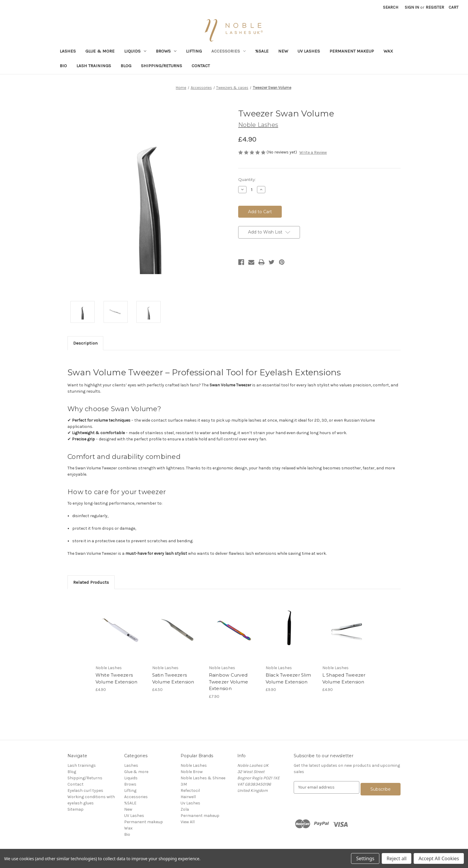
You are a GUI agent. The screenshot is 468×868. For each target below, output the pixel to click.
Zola (185, 809)
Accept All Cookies (439, 858)
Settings (365, 858)
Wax (388, 51)
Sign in (412, 7)
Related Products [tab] (91, 582)
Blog (126, 66)
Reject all (397, 858)
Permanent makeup (352, 51)
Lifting (194, 51)
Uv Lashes (190, 803)
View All (188, 822)
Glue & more (100, 51)
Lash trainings (94, 66)
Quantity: (247, 179)
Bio (63, 66)
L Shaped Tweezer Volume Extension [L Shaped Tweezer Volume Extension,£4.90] (344, 678)
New (283, 51)
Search (391, 7)
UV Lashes (309, 51)
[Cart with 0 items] (454, 7)
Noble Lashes (194, 765)
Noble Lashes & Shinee (203, 778)
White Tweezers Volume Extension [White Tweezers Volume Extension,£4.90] (117, 678)
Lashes (68, 51)
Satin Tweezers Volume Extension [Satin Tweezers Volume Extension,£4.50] (173, 678)
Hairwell (188, 797)
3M (184, 784)
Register (435, 7)
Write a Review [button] (313, 152)
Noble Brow (192, 772)
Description (85, 343)
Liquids (135, 51)
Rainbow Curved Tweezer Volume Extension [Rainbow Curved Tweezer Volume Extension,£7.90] (229, 682)
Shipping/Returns (161, 66)
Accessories (228, 51)
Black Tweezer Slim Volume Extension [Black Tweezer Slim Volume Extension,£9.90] (288, 678)
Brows (166, 51)
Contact (201, 66)
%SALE (262, 51)
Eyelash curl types (85, 791)
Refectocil (190, 791)
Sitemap (76, 809)
